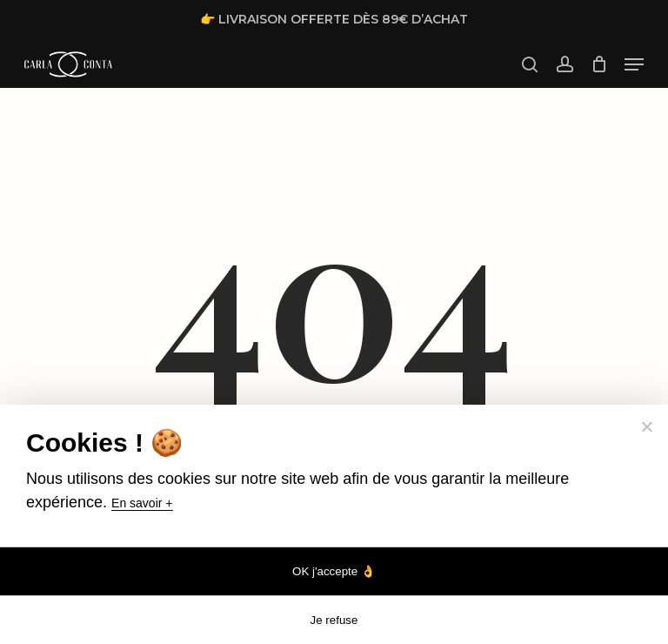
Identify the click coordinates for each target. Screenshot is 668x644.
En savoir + (142, 503)
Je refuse (334, 620)
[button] (634, 64)
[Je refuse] (646, 426)
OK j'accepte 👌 (334, 571)
